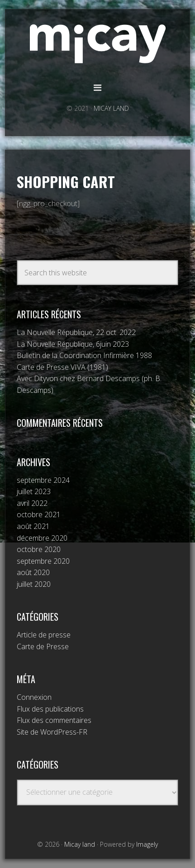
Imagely (147, 844)
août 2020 (33, 572)
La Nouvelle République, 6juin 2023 (73, 344)
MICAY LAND (111, 108)
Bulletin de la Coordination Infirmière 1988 (84, 355)
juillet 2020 (34, 584)
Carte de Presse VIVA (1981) (62, 367)
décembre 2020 (42, 538)
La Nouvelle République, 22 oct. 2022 (76, 332)
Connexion (34, 697)
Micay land (98, 44)
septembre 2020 (43, 561)
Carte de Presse (43, 646)
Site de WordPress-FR (52, 732)
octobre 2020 (39, 549)
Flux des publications (50, 709)
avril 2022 (32, 503)
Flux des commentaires (54, 720)
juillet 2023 (34, 491)
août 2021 (33, 526)
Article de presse (44, 635)
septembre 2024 (43, 480)
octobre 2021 (39, 514)
